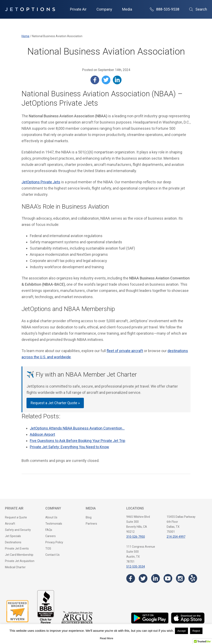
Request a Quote (16, 517)
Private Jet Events (17, 549)
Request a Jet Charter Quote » (55, 403)
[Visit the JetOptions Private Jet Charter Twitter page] (143, 578)
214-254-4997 (176, 537)
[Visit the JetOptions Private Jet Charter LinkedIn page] (155, 578)
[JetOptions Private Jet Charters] (30, 9)
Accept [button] (182, 631)
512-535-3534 (136, 567)
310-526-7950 (136, 537)
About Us (51, 517)
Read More (106, 638)
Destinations (13, 542)
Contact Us (52, 555)
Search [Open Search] (198, 9)
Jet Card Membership (19, 555)
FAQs (49, 530)
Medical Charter (15, 567)
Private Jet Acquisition (20, 561)
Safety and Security (18, 530)
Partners (91, 524)
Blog (89, 517)
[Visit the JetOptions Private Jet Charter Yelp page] (193, 578)
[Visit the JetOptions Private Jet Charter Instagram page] (180, 578)
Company (104, 9)
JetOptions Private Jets (41, 182)
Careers (51, 536)
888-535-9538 (165, 9)
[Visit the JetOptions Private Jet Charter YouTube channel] (168, 578)
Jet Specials (13, 536)
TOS (48, 549)
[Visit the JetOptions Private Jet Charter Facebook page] (131, 578)
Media (127, 9)
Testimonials (54, 524)
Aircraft (10, 524)
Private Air (78, 9)
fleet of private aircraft (125, 351)
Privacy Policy (54, 542)
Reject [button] (196, 631)
